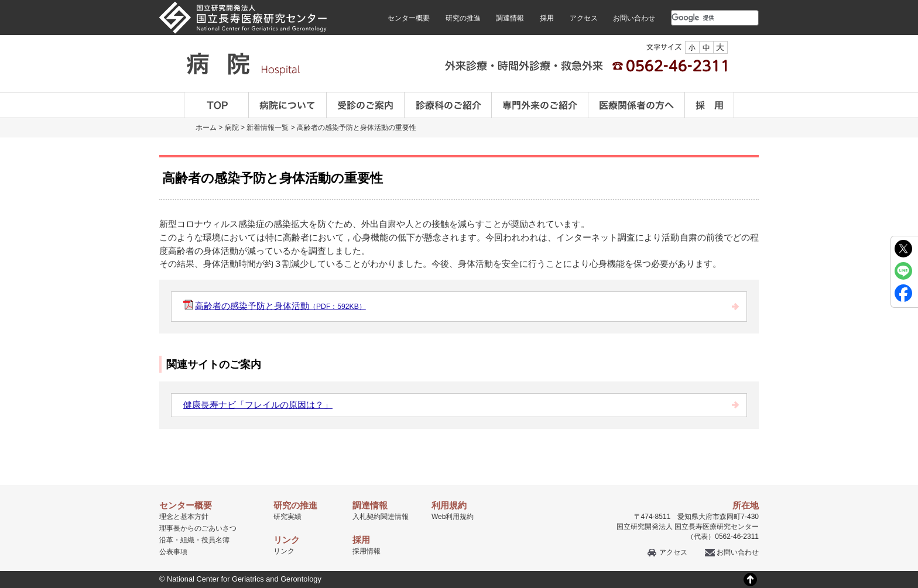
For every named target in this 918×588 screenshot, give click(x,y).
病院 (232, 128)
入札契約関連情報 (381, 517)
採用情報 (366, 551)
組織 (187, 540)
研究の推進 (463, 18)
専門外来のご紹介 (540, 105)
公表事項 (173, 552)
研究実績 (287, 517)
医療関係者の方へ (637, 105)
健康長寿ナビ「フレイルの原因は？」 (258, 405)
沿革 (166, 540)
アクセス (584, 18)
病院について (288, 105)
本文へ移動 (435, 0)
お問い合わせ (634, 18)
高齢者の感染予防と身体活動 (280, 306)
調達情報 (510, 18)
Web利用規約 (453, 517)
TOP (216, 105)
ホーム (206, 128)
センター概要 (409, 18)
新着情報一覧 (268, 128)
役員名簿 (215, 540)
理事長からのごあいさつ (198, 528)
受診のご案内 (366, 105)
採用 (547, 18)
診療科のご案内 (448, 105)
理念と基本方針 (184, 517)
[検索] (701, 18)
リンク (284, 551)
